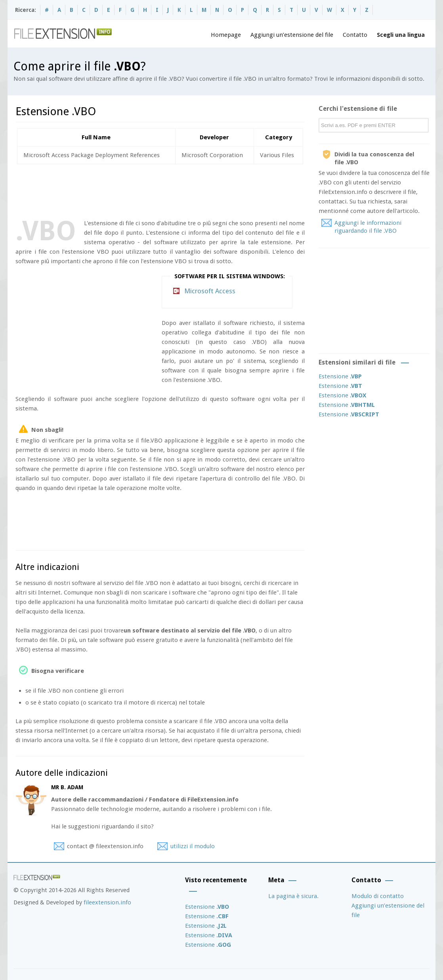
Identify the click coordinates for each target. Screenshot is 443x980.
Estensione (340, 376)
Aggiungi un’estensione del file (292, 35)
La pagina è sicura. (293, 896)
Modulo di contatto (378, 896)
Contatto (355, 35)
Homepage (226, 35)
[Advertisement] (160, 190)
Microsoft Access (210, 291)
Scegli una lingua (401, 35)
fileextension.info (107, 902)
